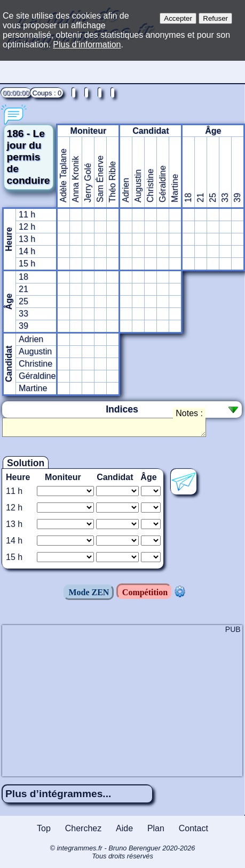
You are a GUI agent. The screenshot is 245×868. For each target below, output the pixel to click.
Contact (193, 832)
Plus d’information (87, 44)
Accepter (178, 18)
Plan (156, 832)
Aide (124, 832)
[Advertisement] (122, 703)
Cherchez (83, 832)
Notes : (189, 413)
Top (44, 832)
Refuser (215, 18)
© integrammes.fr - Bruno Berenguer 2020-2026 (122, 855)
